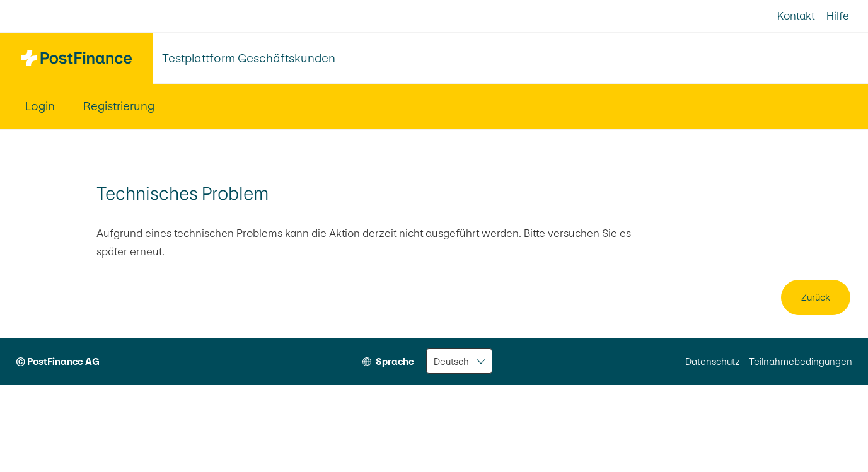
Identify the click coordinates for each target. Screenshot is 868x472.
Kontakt (796, 16)
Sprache (395, 361)
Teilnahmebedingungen (801, 361)
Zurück (816, 297)
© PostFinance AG (58, 361)
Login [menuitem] (40, 106)
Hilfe (838, 16)
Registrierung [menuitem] (119, 106)
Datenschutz (713, 361)
